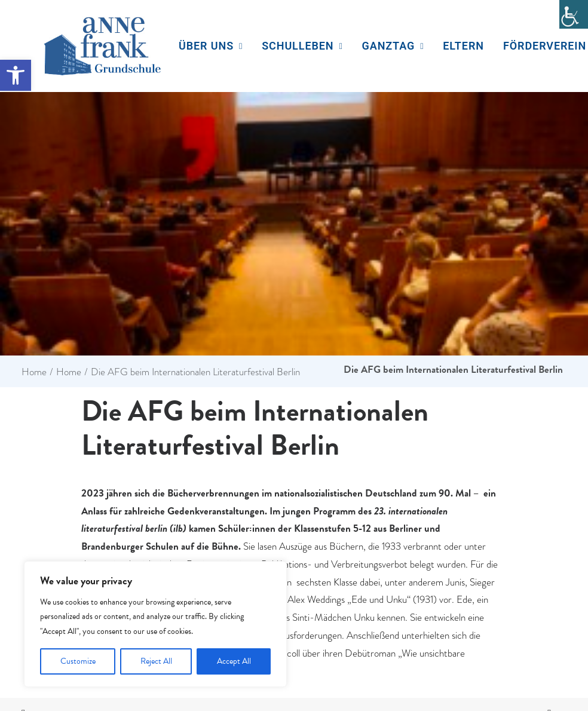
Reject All (156, 661)
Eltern (463, 46)
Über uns (211, 46)
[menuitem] (211, 46)
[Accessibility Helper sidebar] (574, 14)
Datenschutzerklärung (450, 658)
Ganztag (393, 46)
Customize (78, 661)
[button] (16, 75)
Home (34, 271)
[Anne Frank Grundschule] (102, 46)
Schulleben (302, 46)
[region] (155, 624)
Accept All (234, 661)
